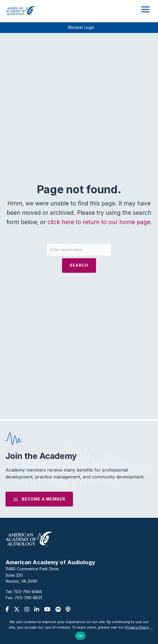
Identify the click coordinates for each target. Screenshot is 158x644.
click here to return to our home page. (100, 222)
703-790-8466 (28, 592)
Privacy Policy (137, 627)
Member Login (81, 27)
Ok (80, 636)
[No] (151, 629)
